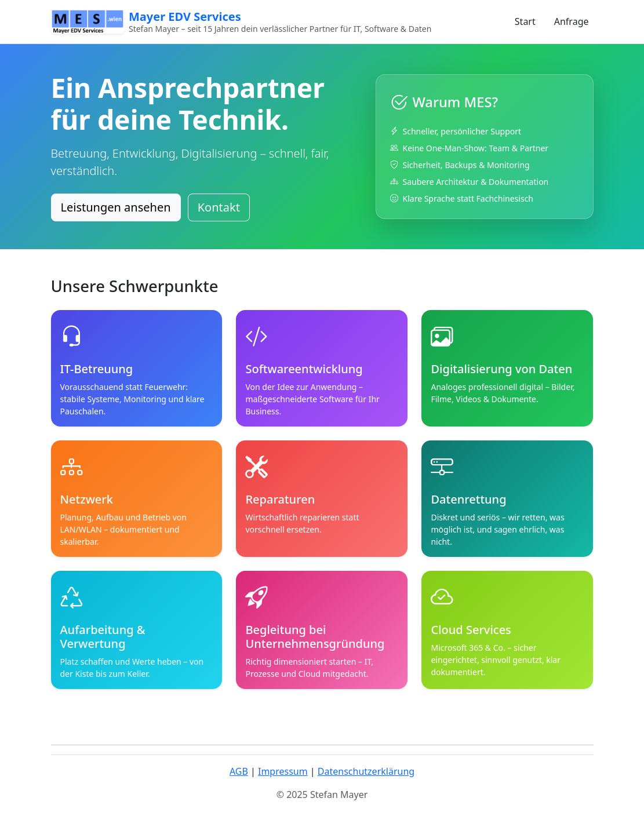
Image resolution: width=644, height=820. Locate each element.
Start (525, 21)
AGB (239, 771)
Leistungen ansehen (116, 207)
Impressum (283, 771)
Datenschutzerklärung (366, 771)
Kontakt (219, 207)
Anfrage (572, 21)
